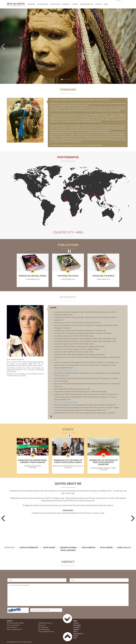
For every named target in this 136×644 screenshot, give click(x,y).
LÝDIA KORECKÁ (88, 547)
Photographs (43, 4)
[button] (10, 46)
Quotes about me (87, 4)
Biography (66, 4)
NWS (19, 642)
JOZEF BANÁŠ (49, 547)
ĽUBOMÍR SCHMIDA (68, 547)
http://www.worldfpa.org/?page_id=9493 (66, 402)
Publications (55, 4)
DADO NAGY (10, 547)
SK (116, 1)
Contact (98, 4)
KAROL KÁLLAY (124, 547)
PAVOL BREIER (106, 547)
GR (121, 1)
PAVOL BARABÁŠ (68, 550)
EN (119, 1)
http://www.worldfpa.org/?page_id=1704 (66, 370)
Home (106, 4)
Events (75, 4)
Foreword (31, 4)
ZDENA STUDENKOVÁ (29, 547)
